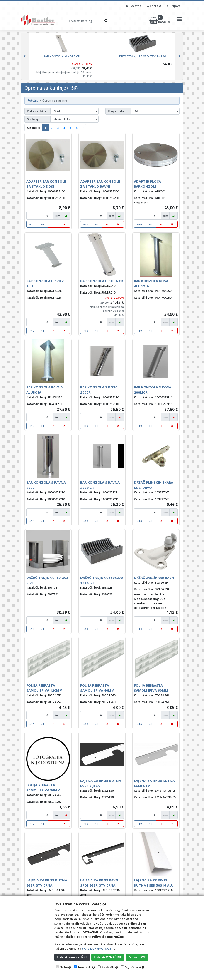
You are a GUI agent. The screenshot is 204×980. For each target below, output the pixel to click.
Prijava (174, 6)
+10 (32, 224)
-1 (54, 224)
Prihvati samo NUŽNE (72, 957)
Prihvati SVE (137, 957)
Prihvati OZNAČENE (108, 957)
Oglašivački (133, 967)
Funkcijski (85, 967)
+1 (43, 224)
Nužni (64, 967)
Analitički (108, 967)
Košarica (160, 20)
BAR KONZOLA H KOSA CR (102, 281)
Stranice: (33, 128)
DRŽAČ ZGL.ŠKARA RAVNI (155, 577)
